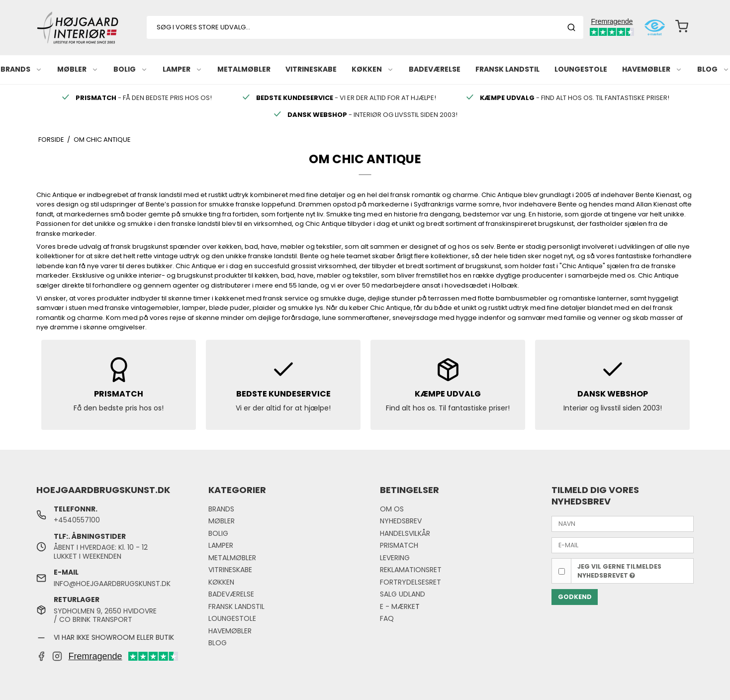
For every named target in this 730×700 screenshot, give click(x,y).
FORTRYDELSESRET (411, 582)
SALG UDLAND (403, 594)
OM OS (392, 509)
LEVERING (395, 558)
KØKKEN (373, 69)
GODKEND (575, 597)
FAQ (387, 618)
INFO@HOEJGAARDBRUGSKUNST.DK (112, 584)
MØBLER (78, 69)
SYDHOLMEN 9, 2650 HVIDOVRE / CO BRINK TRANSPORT (105, 615)
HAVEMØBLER (652, 69)
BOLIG (131, 69)
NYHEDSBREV (401, 521)
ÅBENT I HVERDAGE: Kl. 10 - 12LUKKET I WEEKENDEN (101, 552)
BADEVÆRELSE (435, 69)
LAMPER (182, 69)
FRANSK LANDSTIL (507, 69)
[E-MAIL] (622, 545)
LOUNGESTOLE (581, 69)
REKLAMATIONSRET (411, 570)
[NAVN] (622, 523)
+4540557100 (77, 520)
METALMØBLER (244, 69)
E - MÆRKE (398, 606)
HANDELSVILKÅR (405, 533)
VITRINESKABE (311, 69)
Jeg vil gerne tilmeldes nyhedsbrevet (619, 571)
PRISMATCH (399, 545)
